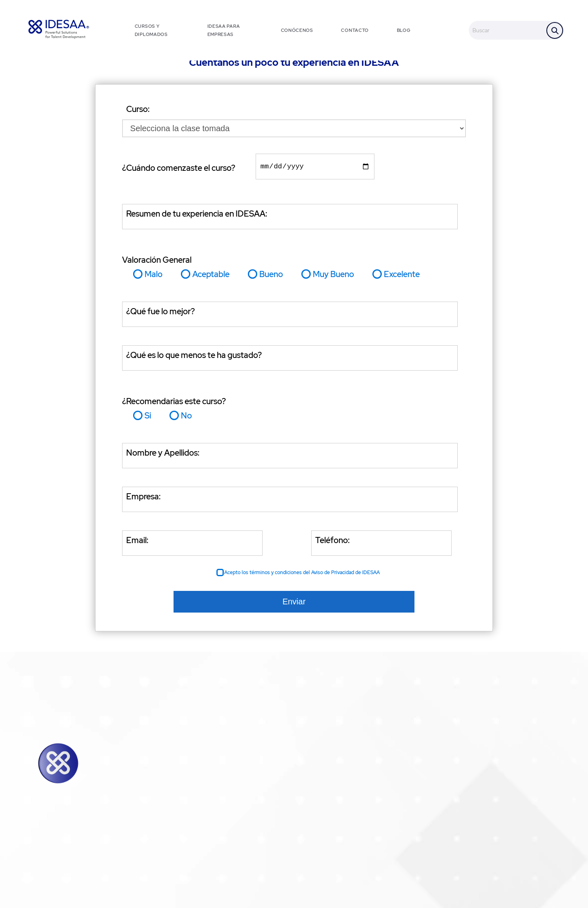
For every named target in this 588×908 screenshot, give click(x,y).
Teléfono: (332, 542)
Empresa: (143, 498)
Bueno (271, 276)
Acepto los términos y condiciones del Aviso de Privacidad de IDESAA (302, 574)
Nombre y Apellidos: (163, 454)
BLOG (404, 30)
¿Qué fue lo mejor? (160, 313)
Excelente (402, 276)
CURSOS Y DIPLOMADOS (151, 30)
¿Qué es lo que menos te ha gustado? (194, 357)
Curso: (138, 109)
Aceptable (211, 276)
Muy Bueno (333, 276)
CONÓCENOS (297, 30)
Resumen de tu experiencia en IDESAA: (197, 215)
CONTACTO (355, 30)
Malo (154, 276)
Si (148, 417)
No (186, 417)
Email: (137, 542)
